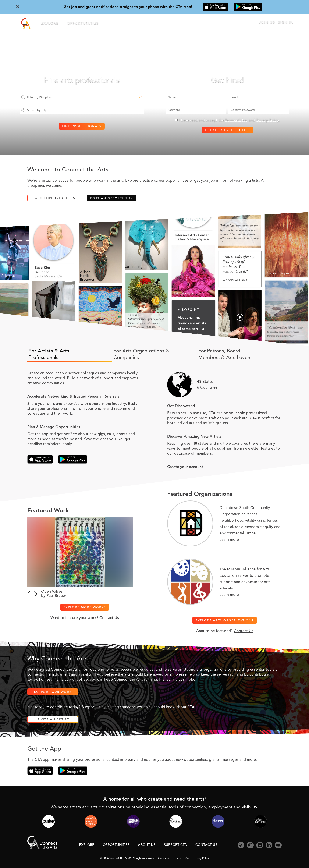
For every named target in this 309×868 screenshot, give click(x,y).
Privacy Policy (268, 120)
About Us (147, 845)
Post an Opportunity (112, 198)
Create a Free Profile (227, 130)
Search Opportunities (53, 198)
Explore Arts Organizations (225, 621)
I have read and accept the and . (230, 120)
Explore (50, 24)
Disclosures (164, 858)
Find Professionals (82, 126)
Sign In (286, 22)
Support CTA (175, 845)
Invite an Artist (53, 720)
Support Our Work (53, 692)
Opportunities (83, 24)
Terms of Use (236, 120)
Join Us (267, 22)
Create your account (185, 467)
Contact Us (109, 618)
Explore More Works (85, 607)
